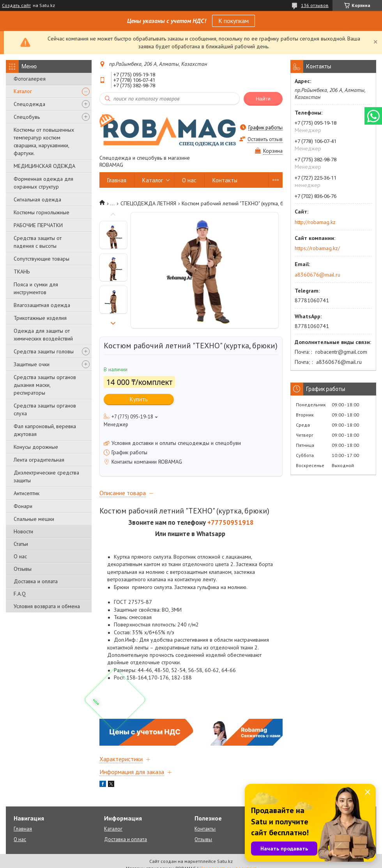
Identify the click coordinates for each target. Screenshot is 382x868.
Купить (139, 399)
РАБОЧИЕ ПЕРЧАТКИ (38, 225)
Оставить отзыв (265, 139)
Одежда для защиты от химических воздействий (43, 335)
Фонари (23, 506)
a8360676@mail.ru (317, 275)
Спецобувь (27, 117)
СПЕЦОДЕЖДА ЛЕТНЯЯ (148, 203)
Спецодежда (29, 104)
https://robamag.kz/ (317, 248)
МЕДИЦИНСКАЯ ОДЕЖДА (44, 166)
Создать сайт (16, 5)
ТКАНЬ (22, 272)
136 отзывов (315, 5)
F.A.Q (20, 594)
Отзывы (23, 569)
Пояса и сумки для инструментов (36, 288)
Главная (117, 180)
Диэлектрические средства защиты (46, 476)
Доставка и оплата (36, 581)
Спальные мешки (34, 519)
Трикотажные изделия (40, 318)
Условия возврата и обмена (47, 606)
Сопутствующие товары (42, 259)
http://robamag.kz (315, 222)
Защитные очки (32, 364)
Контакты (225, 180)
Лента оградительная (39, 460)
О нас (20, 556)
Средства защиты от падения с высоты (38, 242)
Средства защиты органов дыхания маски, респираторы (45, 385)
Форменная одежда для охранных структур (43, 183)
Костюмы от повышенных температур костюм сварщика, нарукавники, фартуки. (44, 141)
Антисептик (27, 493)
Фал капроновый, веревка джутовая (45, 430)
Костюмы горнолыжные (42, 212)
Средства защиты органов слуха (45, 409)
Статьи (21, 544)
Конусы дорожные (36, 447)
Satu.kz (225, 861)
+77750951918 (231, 522)
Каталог (23, 91)
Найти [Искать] (263, 99)
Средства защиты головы (44, 351)
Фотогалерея (30, 79)
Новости (23, 531)
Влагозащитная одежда (42, 305)
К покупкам (233, 21)
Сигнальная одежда (37, 199)
